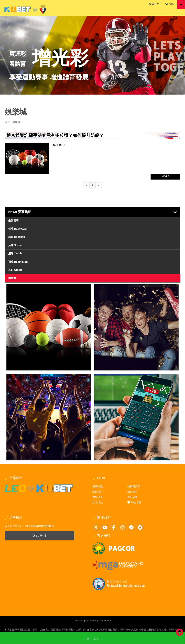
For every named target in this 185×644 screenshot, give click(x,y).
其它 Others (15, 270)
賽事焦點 (98, 486)
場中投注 (92, 639)
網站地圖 (136, 502)
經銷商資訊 (134, 486)
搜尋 (170, 4)
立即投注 (39, 536)
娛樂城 (12, 278)
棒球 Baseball (16, 237)
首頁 (7, 122)
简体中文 (154, 4)
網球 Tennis (15, 253)
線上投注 (98, 502)
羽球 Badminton (18, 262)
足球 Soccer (16, 245)
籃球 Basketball (18, 229)
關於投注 (98, 492)
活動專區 (132, 492)
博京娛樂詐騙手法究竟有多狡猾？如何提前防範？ (55, 135)
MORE (165, 176)
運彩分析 (132, 497)
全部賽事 (13, 221)
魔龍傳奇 (98, 497)
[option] (92, 55)
